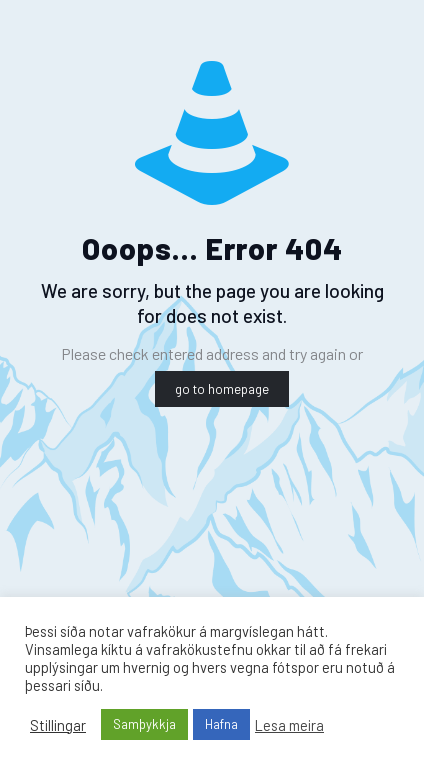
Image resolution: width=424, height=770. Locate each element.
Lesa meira (289, 725)
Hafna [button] (221, 724)
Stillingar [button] (58, 725)
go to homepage (222, 389)
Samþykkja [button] (144, 724)
